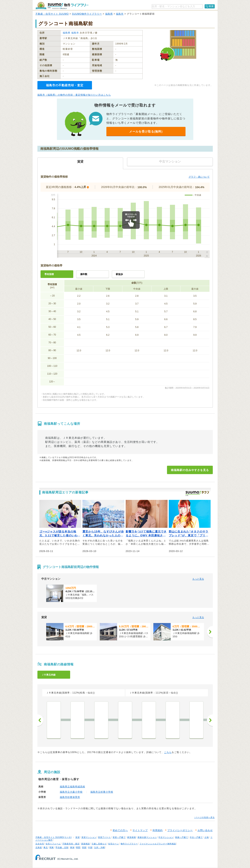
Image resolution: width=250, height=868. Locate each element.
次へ (210, 720)
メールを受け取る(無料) (146, 131)
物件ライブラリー (129, 844)
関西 (78, 847)
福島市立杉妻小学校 (102, 792)
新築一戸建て (182, 837)
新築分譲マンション (147, 837)
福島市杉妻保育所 (70, 797)
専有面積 (49, 274)
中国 (90, 847)
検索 (211, 6)
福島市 (120, 14)
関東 (52, 847)
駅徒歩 (119, 274)
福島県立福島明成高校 (72, 787)
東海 (72, 847)
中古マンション (166, 837)
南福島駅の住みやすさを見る (190, 470)
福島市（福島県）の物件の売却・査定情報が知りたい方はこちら (74, 95)
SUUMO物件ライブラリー (87, 14)
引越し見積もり (99, 844)
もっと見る (198, 579)
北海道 (39, 847)
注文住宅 (40, 844)
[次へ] (210, 632)
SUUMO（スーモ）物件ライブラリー (62, 6)
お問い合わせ (205, 830)
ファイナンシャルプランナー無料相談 (158, 844)
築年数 (84, 274)
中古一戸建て (196, 837)
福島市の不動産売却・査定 (65, 85)
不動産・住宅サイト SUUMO (52, 14)
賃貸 (78, 837)
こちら (168, 752)
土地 (207, 837)
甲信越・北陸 (62, 847)
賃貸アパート (104, 837)
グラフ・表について (199, 177)
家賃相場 (132, 837)
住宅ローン (114, 844)
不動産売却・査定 (71, 844)
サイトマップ (140, 830)
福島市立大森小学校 (71, 792)
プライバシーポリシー (180, 830)
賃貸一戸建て (119, 837)
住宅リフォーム (53, 844)
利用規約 (158, 830)
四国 (84, 847)
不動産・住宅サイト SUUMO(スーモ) (54, 837)
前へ (40, 720)
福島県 (109, 14)
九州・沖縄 (99, 847)
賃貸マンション (89, 837)
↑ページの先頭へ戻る (205, 817)
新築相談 (86, 844)
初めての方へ (120, 830)
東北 (46, 847)
